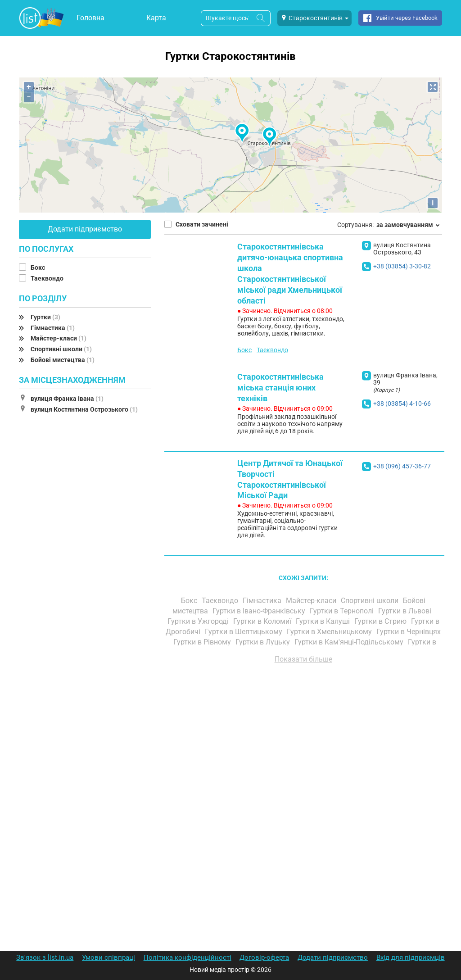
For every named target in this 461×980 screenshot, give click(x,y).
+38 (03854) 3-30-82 (402, 266)
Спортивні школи (61, 349)
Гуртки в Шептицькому (244, 632)
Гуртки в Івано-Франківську (260, 611)
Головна (90, 18)
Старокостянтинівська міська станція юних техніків (280, 388)
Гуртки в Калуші (324, 621)
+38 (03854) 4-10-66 (402, 404)
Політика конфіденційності (188, 957)
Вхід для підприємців (411, 957)
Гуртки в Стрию (381, 621)
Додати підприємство (85, 229)
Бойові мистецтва (63, 360)
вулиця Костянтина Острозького (84, 409)
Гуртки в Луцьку (264, 642)
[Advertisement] (303, 773)
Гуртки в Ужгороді (199, 621)
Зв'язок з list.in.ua (45, 957)
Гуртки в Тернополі (343, 611)
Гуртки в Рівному (203, 642)
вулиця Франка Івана (67, 399)
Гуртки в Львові (406, 611)
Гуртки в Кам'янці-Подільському (350, 642)
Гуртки (45, 317)
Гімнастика (53, 328)
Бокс (38, 268)
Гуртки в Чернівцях (409, 632)
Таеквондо (48, 278)
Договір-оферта (264, 957)
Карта (156, 18)
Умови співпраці (108, 957)
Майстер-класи (59, 338)
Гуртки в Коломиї (263, 621)
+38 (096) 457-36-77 (402, 466)
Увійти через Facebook (407, 18)
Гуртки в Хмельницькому (330, 632)
